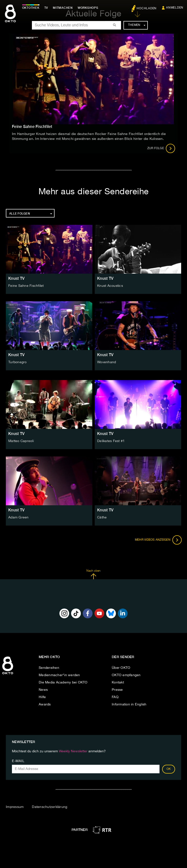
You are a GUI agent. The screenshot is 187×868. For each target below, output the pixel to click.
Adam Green (19, 517)
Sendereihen (49, 668)
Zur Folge (161, 148)
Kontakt (118, 682)
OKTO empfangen (126, 675)
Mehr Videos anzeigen (158, 540)
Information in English (129, 704)
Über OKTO (121, 668)
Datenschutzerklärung (50, 807)
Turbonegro (18, 362)
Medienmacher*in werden (59, 675)
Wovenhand (107, 362)
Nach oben (93, 574)
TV (47, 8)
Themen (137, 25)
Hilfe (42, 697)
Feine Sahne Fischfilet (26, 286)
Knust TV (16, 278)
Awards (45, 704)
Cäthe (102, 517)
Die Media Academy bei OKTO (63, 682)
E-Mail (18, 761)
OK (169, 769)
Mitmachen (64, 8)
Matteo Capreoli (21, 441)
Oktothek (32, 8)
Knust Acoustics (110, 286)
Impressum (15, 807)
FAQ (115, 697)
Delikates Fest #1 (111, 441)
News (43, 690)
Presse (117, 690)
